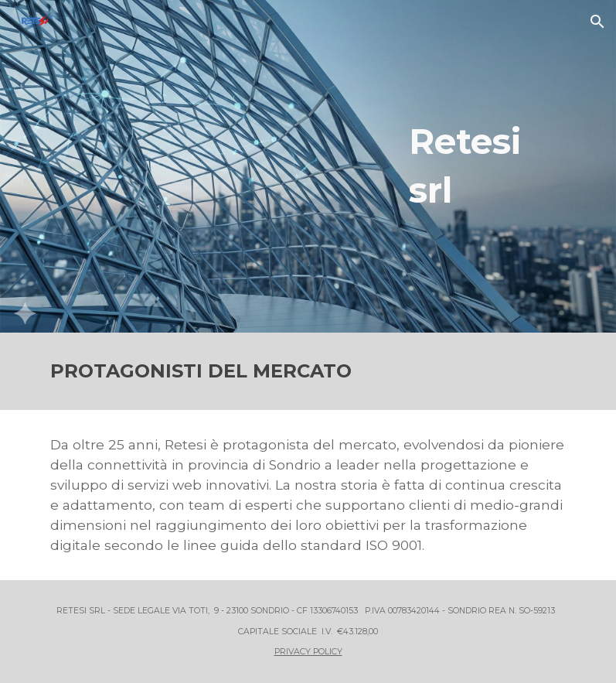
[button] (597, 22)
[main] (488, 166)
